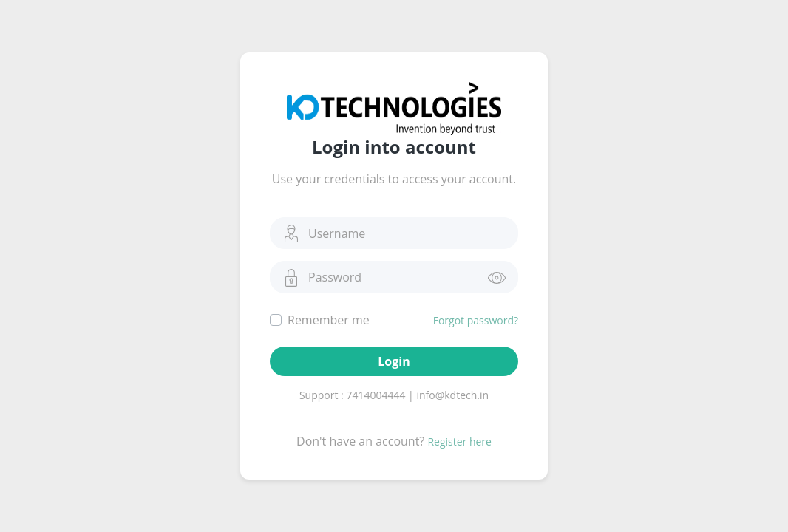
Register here (459, 441)
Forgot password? (476, 320)
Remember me (329, 320)
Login (394, 361)
